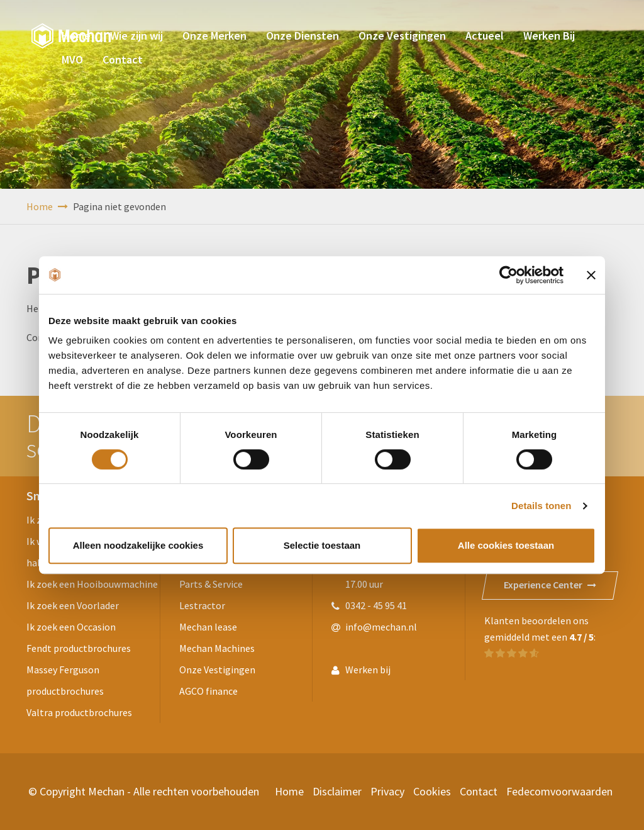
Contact (479, 791)
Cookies (432, 791)
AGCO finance (208, 691)
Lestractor (202, 605)
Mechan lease (208, 627)
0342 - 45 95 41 (376, 605)
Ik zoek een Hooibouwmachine (92, 584)
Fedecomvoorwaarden (559, 791)
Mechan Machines (217, 648)
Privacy (387, 791)
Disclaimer (337, 791)
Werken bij (368, 670)
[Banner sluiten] (591, 275)
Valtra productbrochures (79, 712)
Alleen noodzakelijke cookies (138, 545)
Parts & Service (211, 584)
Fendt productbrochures (79, 648)
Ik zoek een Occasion (71, 627)
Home (47, 206)
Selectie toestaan (322, 545)
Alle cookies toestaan (506, 545)
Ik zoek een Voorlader (73, 605)
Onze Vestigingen (217, 670)
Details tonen (541, 506)
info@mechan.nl (381, 627)
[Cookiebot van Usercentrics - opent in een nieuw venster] (508, 275)
